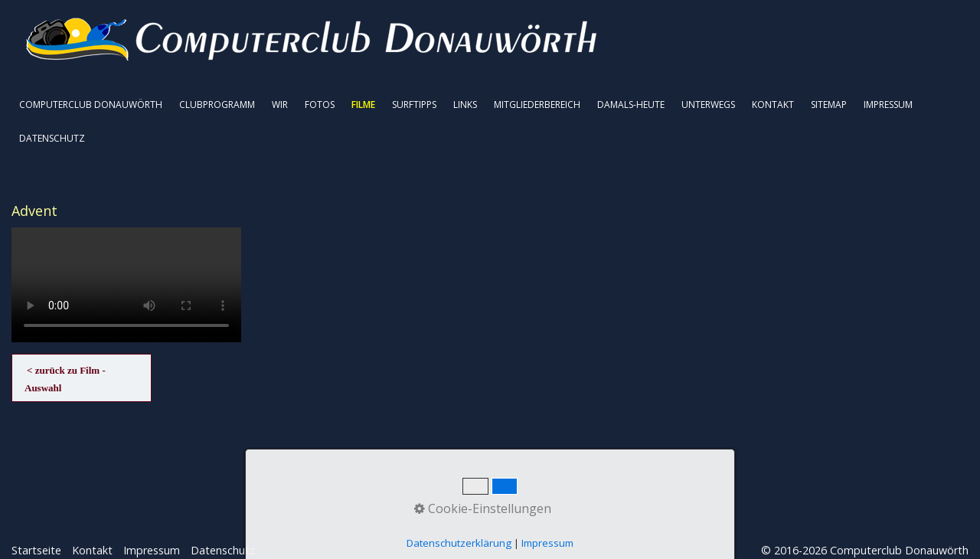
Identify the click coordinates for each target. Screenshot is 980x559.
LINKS (465, 105)
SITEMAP (829, 105)
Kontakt (92, 550)
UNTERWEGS (708, 105)
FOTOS (320, 105)
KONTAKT (773, 105)
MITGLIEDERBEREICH (537, 105)
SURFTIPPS (414, 105)
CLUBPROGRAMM (217, 105)
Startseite (36, 550)
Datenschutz (223, 550)
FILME (363, 105)
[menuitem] (91, 105)
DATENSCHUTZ (52, 138)
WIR (280, 105)
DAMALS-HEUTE (631, 105)
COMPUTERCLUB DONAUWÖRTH (91, 105)
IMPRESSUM (888, 105)
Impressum (152, 550)
